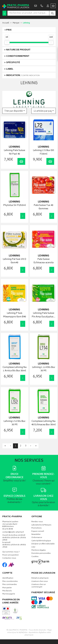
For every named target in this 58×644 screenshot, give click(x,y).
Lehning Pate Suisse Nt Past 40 (14, 152)
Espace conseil (38, 532)
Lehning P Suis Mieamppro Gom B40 (15, 315)
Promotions (37, 528)
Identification (8, 578)
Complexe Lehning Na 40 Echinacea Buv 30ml (44, 423)
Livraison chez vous (40, 582)
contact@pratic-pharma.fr (13, 533)
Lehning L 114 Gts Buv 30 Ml (44, 369)
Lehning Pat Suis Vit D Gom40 (14, 261)
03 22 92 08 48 (8, 529)
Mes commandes (10, 585)
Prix (9, 30)
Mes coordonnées (10, 582)
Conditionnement (18, 56)
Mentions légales (39, 550)
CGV (33, 547)
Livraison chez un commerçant (39, 586)
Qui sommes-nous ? (11, 552)
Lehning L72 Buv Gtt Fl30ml (44, 152)
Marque (16, 23)
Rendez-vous (37, 522)
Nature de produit (18, 50)
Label (10, 69)
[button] (15, 111)
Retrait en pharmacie (40, 578)
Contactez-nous (9, 558)
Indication (23, 75)
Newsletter (36, 535)
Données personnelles (41, 554)
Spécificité (13, 63)
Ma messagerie (9, 594)
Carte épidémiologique (41, 541)
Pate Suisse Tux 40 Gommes (43, 207)
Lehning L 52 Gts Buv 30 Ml (14, 423)
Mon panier (7, 588)
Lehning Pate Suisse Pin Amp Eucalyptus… (43, 315)
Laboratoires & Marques (41, 525)
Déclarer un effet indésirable (43, 544)
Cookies (35, 557)
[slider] (7, 42)
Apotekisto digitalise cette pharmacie (38, 634)
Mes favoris (7, 591)
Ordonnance (37, 538)
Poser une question (11, 555)
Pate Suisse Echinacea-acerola (44, 261)
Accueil (6, 23)
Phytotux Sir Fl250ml (15, 205)
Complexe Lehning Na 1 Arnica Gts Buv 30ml (15, 369)
